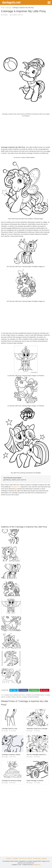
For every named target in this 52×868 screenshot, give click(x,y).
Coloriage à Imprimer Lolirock (11, 755)
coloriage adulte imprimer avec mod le (15, 695)
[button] (49, 2)
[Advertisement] (26, 31)
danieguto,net (15, 487)
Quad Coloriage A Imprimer (35, 781)
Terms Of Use (23, 858)
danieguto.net (11, 2)
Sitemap (44, 858)
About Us (30, 858)
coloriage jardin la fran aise (14, 697)
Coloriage (5, 15)
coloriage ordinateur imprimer (30, 697)
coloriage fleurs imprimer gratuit (35, 695)
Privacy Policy (37, 858)
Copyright (15, 858)
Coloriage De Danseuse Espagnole (13, 781)
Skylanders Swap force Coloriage (37, 729)
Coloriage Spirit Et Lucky (10, 729)
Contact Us (9, 858)
